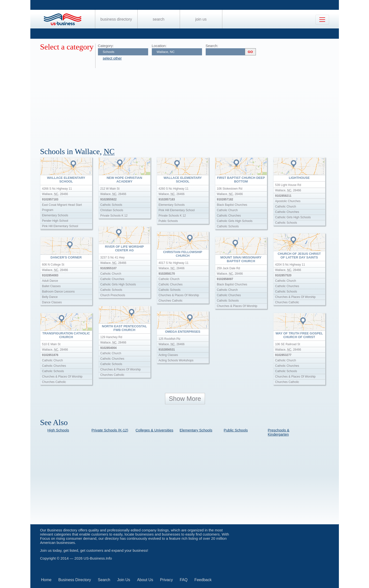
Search (158, 19)
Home (46, 580)
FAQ (184, 580)
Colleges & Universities (155, 430)
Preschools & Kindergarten (279, 432)
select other (112, 58)
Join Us (201, 19)
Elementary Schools (196, 430)
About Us (145, 580)
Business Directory (116, 19)
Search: (212, 46)
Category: (106, 46)
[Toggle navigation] (322, 20)
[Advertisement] (187, 105)
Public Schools (236, 430)
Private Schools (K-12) (110, 430)
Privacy (166, 580)
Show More (185, 399)
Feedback (203, 580)
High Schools (58, 430)
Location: (159, 46)
